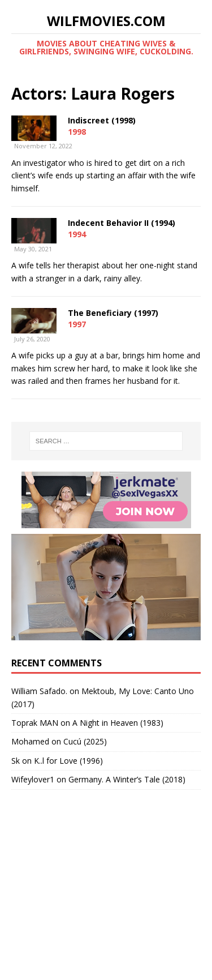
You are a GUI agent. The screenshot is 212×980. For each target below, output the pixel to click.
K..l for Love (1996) (68, 761)
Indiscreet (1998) (102, 120)
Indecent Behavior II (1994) (122, 223)
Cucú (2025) (85, 741)
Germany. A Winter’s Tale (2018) (127, 779)
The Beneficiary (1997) (113, 313)
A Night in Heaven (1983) (118, 723)
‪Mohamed (30, 741)
